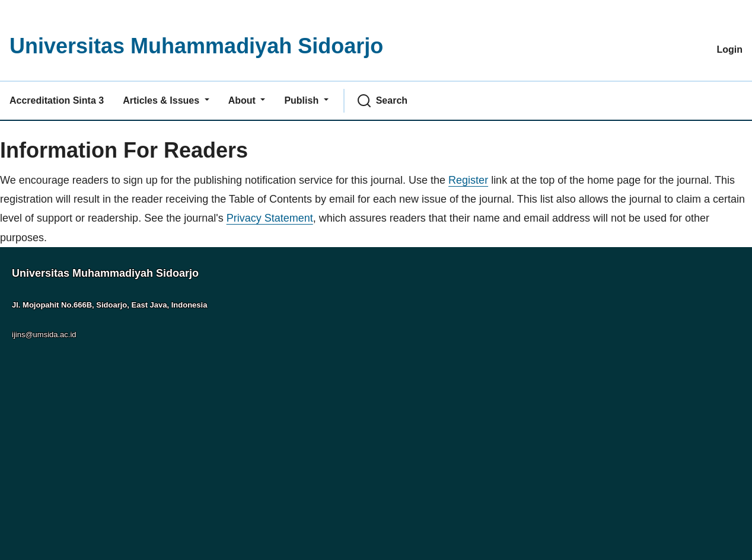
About (243, 100)
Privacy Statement (270, 218)
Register (468, 180)
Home (14, 129)
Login (729, 49)
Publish (302, 100)
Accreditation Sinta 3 (57, 100)
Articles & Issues (162, 100)
